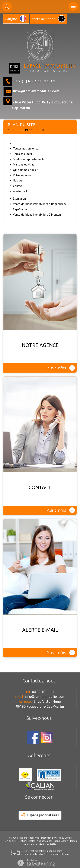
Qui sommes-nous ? (26, 170)
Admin (65, 841)
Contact (18, 186)
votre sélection (44, 19)
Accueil (14, 130)
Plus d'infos (61, 368)
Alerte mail (20, 191)
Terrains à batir (23, 154)
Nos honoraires (45, 841)
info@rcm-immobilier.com (36, 91)
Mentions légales (26, 841)
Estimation (19, 199)
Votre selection (23, 175)
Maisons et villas (24, 164)
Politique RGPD (48, 844)
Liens (57, 841)
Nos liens (19, 180)
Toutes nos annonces (26, 148)
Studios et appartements (29, 159)
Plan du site (10, 841)
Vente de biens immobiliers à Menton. (37, 215)
